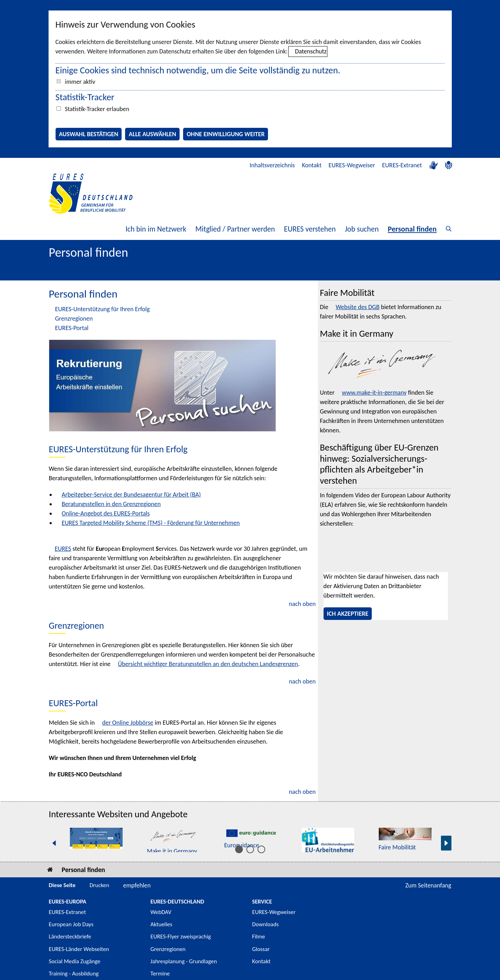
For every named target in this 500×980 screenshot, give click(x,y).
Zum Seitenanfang (428, 885)
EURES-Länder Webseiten (79, 949)
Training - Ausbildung (74, 974)
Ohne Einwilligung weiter (226, 134)
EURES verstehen (310, 229)
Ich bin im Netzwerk (156, 229)
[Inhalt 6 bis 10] (250, 849)
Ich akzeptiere (348, 614)
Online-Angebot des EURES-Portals (106, 513)
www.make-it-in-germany (374, 393)
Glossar (261, 949)
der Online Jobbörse (128, 723)
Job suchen (362, 229)
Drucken (99, 885)
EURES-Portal (72, 328)
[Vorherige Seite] (54, 843)
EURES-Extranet (402, 165)
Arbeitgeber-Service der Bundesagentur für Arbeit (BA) (131, 495)
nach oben (302, 604)
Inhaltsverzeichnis (272, 165)
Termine (160, 974)
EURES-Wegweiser (352, 165)
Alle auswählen (152, 134)
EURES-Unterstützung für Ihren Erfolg (103, 309)
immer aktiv (80, 82)
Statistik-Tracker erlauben (97, 109)
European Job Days (71, 924)
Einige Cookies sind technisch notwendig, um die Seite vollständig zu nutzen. (198, 70)
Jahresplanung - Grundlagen (184, 961)
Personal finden (412, 229)
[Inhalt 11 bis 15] (261, 849)
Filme (259, 937)
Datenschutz (311, 51)
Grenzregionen (74, 319)
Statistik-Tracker (85, 97)
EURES (63, 549)
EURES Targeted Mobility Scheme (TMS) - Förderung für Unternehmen (151, 523)
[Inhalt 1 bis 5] (239, 849)
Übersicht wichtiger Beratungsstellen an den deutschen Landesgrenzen (208, 664)
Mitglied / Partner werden (235, 229)
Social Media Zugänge (75, 961)
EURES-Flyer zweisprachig (181, 937)
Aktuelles (162, 924)
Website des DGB (358, 307)
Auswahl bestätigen (89, 134)
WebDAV (161, 912)
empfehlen (137, 885)
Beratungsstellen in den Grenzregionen (111, 504)
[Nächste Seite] (446, 843)
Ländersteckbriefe (70, 937)
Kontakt (312, 165)
